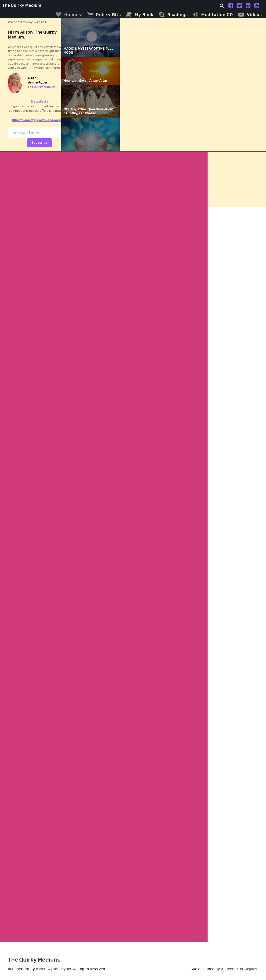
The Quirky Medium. (22, 5)
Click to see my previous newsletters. (41, 120)
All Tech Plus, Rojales (239, 969)
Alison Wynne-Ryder (54, 969)
